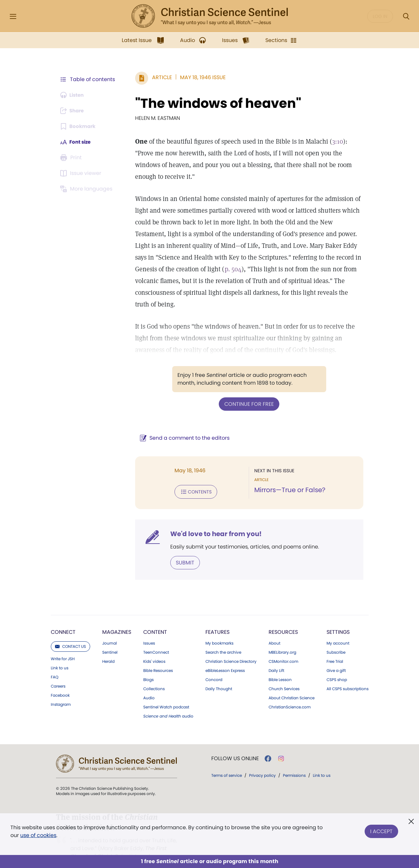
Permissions (294, 762)
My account (338, 630)
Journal (110, 630)
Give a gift (336, 658)
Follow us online (235, 746)
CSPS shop (337, 667)
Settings (338, 619)
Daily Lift (276, 658)
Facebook (60, 682)
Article (159, 77)
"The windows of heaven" (215, 103)
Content (155, 619)
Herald (108, 648)
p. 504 (207, 269)
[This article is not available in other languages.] (88, 189)
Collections (154, 676)
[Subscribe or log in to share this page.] (74, 111)
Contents (193, 479)
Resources (283, 619)
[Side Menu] (13, 16)
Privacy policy (262, 762)
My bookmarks (219, 630)
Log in (380, 16)
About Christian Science (292, 685)
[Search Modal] (406, 16)
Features (217, 619)
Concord (214, 667)
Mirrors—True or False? (288, 478)
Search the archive (223, 639)
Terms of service (227, 762)
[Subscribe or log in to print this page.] (72, 158)
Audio (149, 685)
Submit (182, 550)
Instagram (61, 691)
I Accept (381, 830)
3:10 (335, 141)
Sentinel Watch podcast (166, 694)
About (274, 630)
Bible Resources (158, 658)
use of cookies (38, 835)
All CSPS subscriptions (348, 676)
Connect (63, 619)
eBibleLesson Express (225, 658)
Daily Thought (219, 676)
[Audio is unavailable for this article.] (74, 95)
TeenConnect (156, 639)
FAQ (55, 664)
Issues (149, 630)
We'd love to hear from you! (213, 521)
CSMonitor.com (283, 648)
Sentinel (110, 639)
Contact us (70, 633)
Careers (58, 673)
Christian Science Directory (231, 648)
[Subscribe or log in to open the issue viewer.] (82, 173)
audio (168, 703)
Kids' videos (154, 648)
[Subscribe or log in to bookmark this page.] (79, 126)
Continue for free (248, 392)
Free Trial (335, 648)
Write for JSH (63, 646)
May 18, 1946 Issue (200, 77)
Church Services (284, 676)
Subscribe (336, 639)
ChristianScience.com (290, 694)
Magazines (117, 619)
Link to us (60, 655)
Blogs (148, 667)
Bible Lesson (280, 667)
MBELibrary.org (282, 639)
